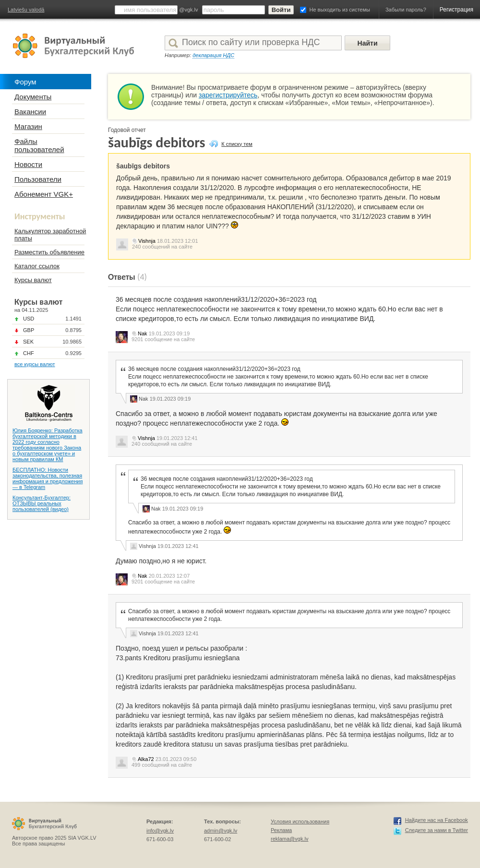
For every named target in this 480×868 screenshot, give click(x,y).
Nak (143, 333)
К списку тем (237, 144)
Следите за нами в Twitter (437, 830)
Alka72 (146, 759)
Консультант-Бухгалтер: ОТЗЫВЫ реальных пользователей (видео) (42, 503)
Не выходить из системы (340, 10)
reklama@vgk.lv (289, 839)
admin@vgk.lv (221, 831)
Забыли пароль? (406, 10)
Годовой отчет (127, 130)
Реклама (281, 830)
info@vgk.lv (160, 831)
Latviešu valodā (26, 10)
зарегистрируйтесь (228, 95)
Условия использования (300, 821)
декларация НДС (213, 55)
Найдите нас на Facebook (437, 820)
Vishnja (147, 241)
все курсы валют (35, 364)
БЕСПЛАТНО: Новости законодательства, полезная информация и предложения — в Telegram (48, 478)
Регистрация (456, 10)
